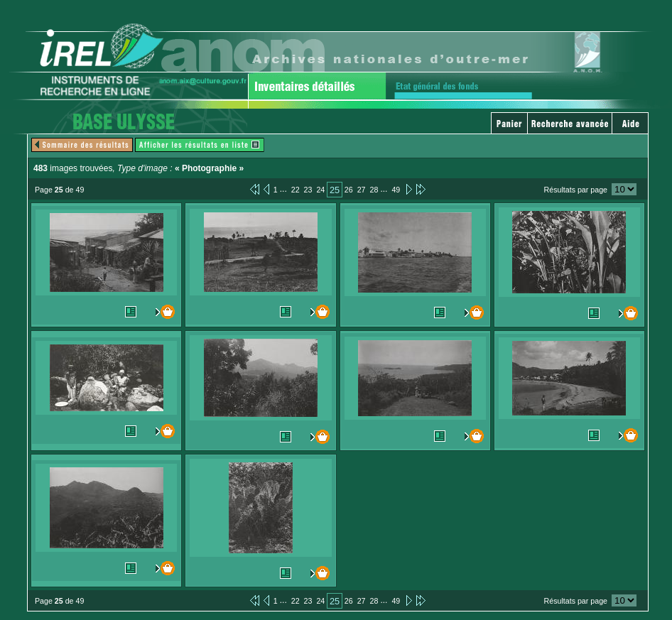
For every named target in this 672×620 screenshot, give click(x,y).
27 (362, 190)
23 (308, 190)
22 (296, 190)
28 (374, 190)
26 (349, 190)
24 (320, 190)
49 (396, 190)
